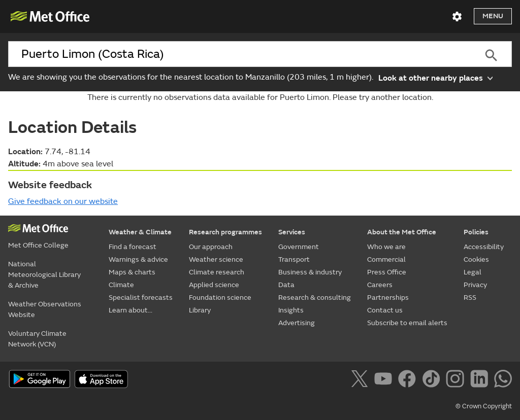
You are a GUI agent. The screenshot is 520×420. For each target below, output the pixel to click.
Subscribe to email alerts (407, 323)
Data (286, 285)
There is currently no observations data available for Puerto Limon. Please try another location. (260, 97)
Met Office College (38, 245)
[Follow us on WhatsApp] (503, 380)
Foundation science (220, 297)
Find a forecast (133, 247)
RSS (470, 297)
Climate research (217, 272)
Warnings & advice (138, 259)
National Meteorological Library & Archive (44, 275)
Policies (476, 232)
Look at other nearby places (435, 77)
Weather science (216, 259)
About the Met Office (402, 232)
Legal (473, 272)
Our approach (211, 247)
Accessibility (484, 247)
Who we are (386, 247)
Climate (121, 285)
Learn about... (131, 310)
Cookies (476, 259)
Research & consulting (315, 297)
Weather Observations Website (45, 309)
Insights (291, 310)
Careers (380, 285)
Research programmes (225, 232)
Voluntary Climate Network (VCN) (37, 339)
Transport (294, 259)
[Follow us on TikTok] (433, 380)
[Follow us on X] (361, 380)
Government (299, 247)
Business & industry (310, 272)
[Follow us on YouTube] (385, 380)
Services (292, 232)
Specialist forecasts (141, 297)
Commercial (386, 259)
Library (200, 310)
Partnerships (388, 297)
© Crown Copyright (484, 406)
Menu (493, 16)
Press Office (387, 272)
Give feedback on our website (63, 201)
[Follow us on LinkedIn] (481, 380)
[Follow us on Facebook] (409, 380)
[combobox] (239, 54)
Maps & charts (132, 272)
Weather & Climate (140, 232)
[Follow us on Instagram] (457, 380)
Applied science (214, 285)
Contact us (385, 310)
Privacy (475, 285)
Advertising (297, 323)
